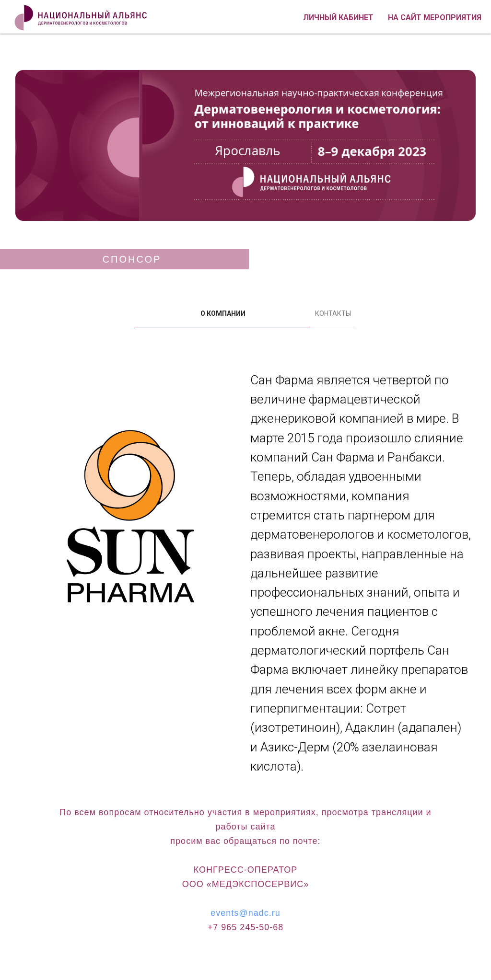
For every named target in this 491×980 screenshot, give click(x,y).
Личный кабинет (338, 17)
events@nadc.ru (245, 913)
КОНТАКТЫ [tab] (333, 313)
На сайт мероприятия (435, 17)
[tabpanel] (245, 575)
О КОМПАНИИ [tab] (223, 313)
